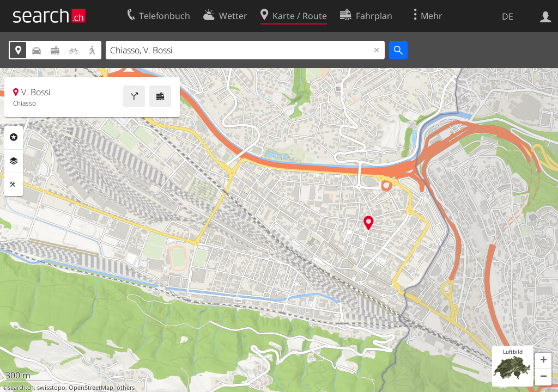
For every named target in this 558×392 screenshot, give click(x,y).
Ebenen (14, 161)
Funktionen (14, 185)
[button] (543, 361)
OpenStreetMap (91, 388)
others (126, 388)
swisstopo (51, 388)
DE (508, 16)
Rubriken (14, 137)
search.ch (21, 388)
